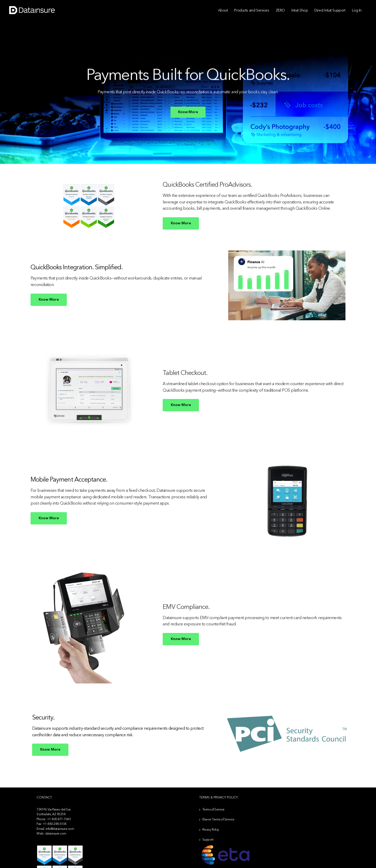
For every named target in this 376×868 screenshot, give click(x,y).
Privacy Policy (211, 830)
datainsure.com (56, 834)
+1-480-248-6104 (55, 824)
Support (208, 840)
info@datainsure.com (60, 829)
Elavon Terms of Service (218, 820)
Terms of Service (213, 810)
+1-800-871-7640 (59, 819)
